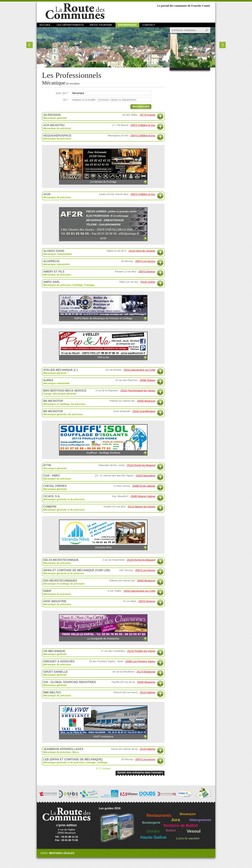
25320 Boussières (146, 476)
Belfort (171, 830)
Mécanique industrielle (56, 264)
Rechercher (141, 107)
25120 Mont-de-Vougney (142, 251)
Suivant (106, 768)
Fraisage (89, 285)
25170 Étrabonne (146, 672)
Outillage (78, 285)
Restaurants (159, 815)
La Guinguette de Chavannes (103, 627)
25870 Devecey (147, 272)
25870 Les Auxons (145, 261)
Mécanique (50, 254)
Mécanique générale (55, 118)
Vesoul (194, 831)
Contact (149, 25)
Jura (176, 820)
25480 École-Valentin (144, 486)
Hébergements (200, 820)
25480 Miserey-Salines (143, 496)
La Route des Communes (75, 11)
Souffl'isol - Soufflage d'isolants (103, 439)
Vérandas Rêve (103, 534)
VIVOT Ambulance (103, 722)
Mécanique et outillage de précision (64, 584)
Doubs (153, 831)
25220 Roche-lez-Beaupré (141, 465)
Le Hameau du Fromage (103, 166)
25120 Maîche (148, 692)
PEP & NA (103, 345)
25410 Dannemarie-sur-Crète (139, 370)
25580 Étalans (148, 380)
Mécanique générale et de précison (64, 573)
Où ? (66, 100)
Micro (76, 752)
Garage (47, 394)
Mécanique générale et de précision (64, 499)
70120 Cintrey (148, 282)
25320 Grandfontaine (144, 411)
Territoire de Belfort (181, 826)
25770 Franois (148, 115)
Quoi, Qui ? (62, 93)
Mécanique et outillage (56, 404)
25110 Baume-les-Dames (141, 507)
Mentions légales (62, 853)
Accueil (45, 25)
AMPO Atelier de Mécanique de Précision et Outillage (103, 307)
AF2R (103, 223)
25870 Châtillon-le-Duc (143, 125)
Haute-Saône (153, 837)
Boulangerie (151, 823)
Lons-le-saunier (188, 838)
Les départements (70, 25)
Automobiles (65, 254)
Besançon (188, 814)
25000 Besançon (146, 401)
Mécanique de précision (57, 128)
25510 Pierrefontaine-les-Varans (138, 391)
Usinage (91, 762)
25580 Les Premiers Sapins (140, 661)
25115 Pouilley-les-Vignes (141, 651)
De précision (78, 404)
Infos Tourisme (101, 25)
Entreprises (127, 25)
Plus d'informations (160, 116)
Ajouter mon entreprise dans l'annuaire (140, 772)
